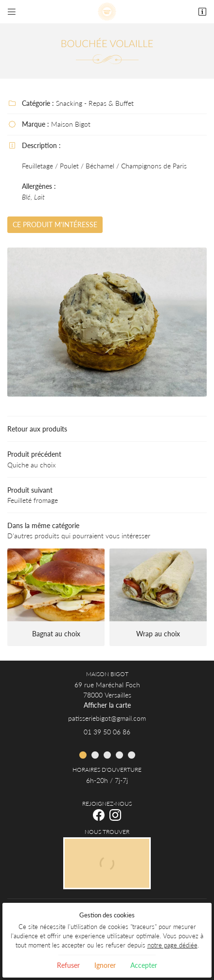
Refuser (68, 965)
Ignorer (105, 965)
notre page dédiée (172, 945)
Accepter (144, 965)
